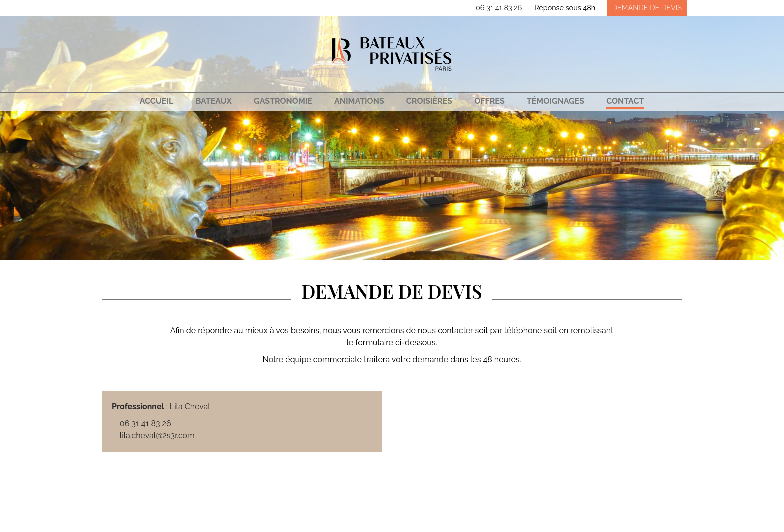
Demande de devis (647, 8)
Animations (359, 101)
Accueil (157, 101)
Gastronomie (283, 101)
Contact (625, 101)
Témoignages (556, 101)
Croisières (429, 101)
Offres (490, 101)
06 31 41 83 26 (499, 8)
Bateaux (213, 101)
